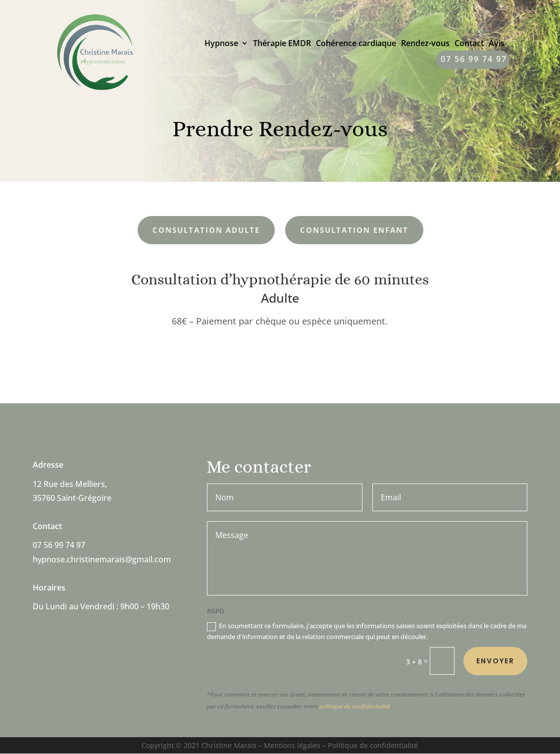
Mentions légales (292, 745)
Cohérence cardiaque (356, 44)
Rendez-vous (425, 44)
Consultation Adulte (206, 230)
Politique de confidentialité (373, 745)
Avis (497, 44)
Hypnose (221, 44)
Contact (469, 44)
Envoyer (495, 661)
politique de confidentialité (355, 706)
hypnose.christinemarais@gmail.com (102, 560)
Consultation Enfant (354, 230)
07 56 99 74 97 (474, 60)
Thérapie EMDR (282, 44)
